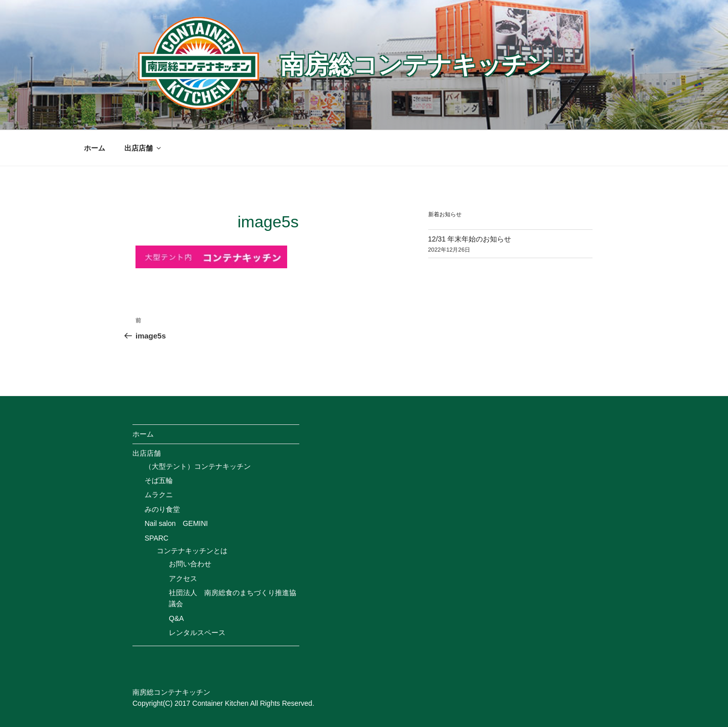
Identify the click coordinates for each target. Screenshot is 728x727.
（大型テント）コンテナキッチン (198, 466)
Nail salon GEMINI (176, 523)
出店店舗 (143, 148)
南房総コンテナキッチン (416, 65)
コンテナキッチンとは (192, 551)
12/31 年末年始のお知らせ (470, 239)
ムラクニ (159, 495)
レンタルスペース (197, 633)
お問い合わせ (190, 564)
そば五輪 (159, 480)
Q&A (176, 618)
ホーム (95, 148)
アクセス (183, 578)
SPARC (156, 538)
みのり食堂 (162, 509)
